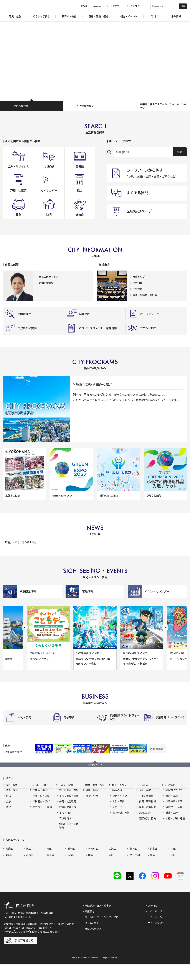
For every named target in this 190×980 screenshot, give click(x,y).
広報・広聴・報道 (175, 821)
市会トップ (139, 277)
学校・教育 (65, 815)
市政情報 (170, 785)
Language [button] (97, 6)
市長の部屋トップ (49, 277)
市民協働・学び (41, 804)
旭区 (29, 868)
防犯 (8, 810)
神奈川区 (93, 868)
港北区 (154, 868)
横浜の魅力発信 (121, 815)
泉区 (49, 868)
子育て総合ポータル (69, 843)
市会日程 (138, 283)
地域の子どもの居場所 (69, 828)
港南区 (133, 868)
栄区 (173, 868)
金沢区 (112, 868)
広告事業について (14, 752)
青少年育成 (65, 821)
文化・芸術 (118, 804)
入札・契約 (145, 793)
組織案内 (89, 927)
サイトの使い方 (156, 938)
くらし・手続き (41, 785)
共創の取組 (145, 815)
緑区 (153, 874)
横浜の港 (117, 793)
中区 (91, 874)
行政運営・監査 (174, 804)
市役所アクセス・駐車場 (98, 921)
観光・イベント (120, 785)
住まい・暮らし (41, 793)
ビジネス (143, 785)
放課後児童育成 (68, 810)
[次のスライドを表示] (165, 627)
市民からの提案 (93, 944)
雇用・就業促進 (147, 810)
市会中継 (138, 289)
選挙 (168, 827)
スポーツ (117, 810)
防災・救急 (12, 785)
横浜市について (174, 793)
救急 (8, 804)
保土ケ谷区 (135, 874)
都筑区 (30, 874)
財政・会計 (172, 815)
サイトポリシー (156, 933)
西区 (111, 874)
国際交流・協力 (147, 821)
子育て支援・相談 (69, 798)
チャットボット (134, 6)
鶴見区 (50, 874)
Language (152, 921)
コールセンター (114, 6)
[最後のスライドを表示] (25, 627)
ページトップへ (95, 765)
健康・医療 (92, 793)
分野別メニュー (147, 827)
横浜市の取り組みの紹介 (94, 384)
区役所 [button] (84, 6)
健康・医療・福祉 (95, 785)
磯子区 (71, 868)
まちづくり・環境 (42, 810)
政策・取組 (172, 798)
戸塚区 (71, 874)
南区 (173, 874)
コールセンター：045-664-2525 (101, 933)
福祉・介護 (92, 798)
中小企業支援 (146, 798)
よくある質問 (92, 938)
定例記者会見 (46, 283)
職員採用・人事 (174, 810)
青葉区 (9, 868)
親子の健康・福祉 (69, 793)
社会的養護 (65, 836)
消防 (8, 798)
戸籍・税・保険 (41, 798)
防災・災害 (12, 793)
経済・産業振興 (147, 804)
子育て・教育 (66, 785)
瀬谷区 (9, 874)
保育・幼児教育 (68, 804)
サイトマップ (155, 927)
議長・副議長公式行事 (145, 295)
